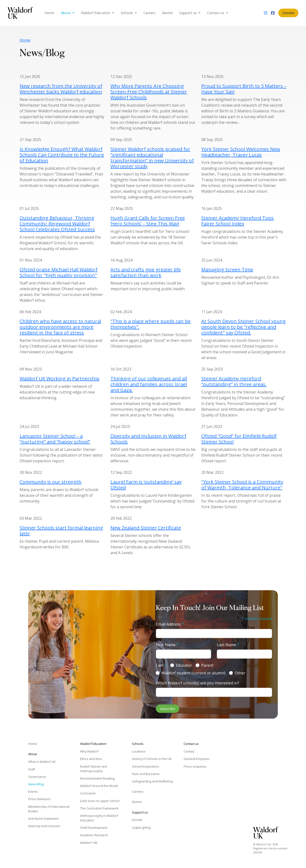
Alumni (167, 13)
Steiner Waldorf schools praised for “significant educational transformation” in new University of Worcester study (152, 158)
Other (240, 673)
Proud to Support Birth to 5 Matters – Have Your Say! (244, 89)
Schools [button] (127, 13)
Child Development (94, 828)
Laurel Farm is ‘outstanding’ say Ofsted (146, 485)
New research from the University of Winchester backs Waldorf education (61, 89)
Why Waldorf (89, 751)
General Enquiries (197, 759)
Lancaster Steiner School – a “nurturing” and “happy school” (55, 439)
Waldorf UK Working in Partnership (60, 379)
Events (33, 792)
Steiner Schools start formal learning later (61, 531)
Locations (139, 751)
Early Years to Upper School (100, 801)
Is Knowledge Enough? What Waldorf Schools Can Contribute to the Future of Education (62, 155)
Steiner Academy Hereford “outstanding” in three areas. (234, 381)
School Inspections (146, 766)
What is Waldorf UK (42, 762)
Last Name (228, 645)
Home (49, 13)
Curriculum (88, 793)
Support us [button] (189, 13)
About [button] (66, 13)
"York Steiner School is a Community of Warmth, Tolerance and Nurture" (242, 485)
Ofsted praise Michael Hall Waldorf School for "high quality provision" (59, 272)
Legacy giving (141, 827)
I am (161, 665)
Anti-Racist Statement (43, 819)
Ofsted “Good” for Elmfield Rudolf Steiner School (239, 439)
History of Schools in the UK (152, 759)
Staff (32, 769)
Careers (149, 13)
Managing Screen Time (227, 270)
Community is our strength (51, 482)
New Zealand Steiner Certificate (146, 528)
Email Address (170, 624)
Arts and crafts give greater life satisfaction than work (146, 272)
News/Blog (36, 784)
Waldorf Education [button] (96, 13)
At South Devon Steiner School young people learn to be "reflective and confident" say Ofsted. (243, 327)
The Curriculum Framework (99, 808)
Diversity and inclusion (44, 826)
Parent (207, 665)
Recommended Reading (97, 778)
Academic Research (94, 835)
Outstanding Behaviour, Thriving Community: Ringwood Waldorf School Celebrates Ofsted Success (57, 224)
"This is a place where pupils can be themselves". (150, 324)
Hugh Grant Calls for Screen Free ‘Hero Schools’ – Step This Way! (148, 221)
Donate (288, 13)
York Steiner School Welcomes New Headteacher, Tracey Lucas (241, 152)
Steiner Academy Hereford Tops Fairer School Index (238, 221)
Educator (184, 665)
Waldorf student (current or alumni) (193, 673)
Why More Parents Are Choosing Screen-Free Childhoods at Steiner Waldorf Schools (149, 92)
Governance (37, 777)
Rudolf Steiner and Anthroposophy (94, 769)
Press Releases (39, 799)
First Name (167, 645)
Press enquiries (195, 766)
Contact (189, 751)
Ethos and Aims (91, 759)
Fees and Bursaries (146, 774)
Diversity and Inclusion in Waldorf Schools (148, 439)
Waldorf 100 (89, 843)
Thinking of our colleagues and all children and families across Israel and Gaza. (149, 384)
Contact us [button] (216, 13)
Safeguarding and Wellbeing (152, 781)
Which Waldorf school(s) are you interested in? (197, 683)
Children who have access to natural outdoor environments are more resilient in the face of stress (60, 327)
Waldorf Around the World (99, 786)
